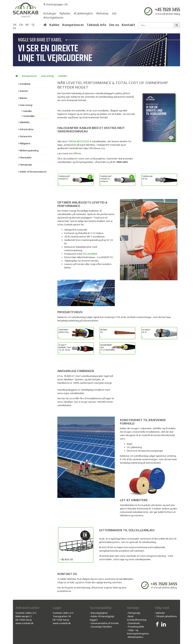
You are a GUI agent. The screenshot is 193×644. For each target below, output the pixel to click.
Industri (24, 91)
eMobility (25, 122)
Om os (114, 25)
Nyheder (65, 13)
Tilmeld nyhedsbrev (166, 616)
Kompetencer (73, 25)
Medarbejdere (136, 637)
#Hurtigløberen (53, 18)
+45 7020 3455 (167, 10)
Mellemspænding (29, 150)
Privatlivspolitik (136, 627)
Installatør (25, 84)
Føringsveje (26, 165)
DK (15, 25)
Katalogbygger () (56, 4)
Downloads (134, 623)
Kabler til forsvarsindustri (33, 172)
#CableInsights (83, 13)
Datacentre (26, 136)
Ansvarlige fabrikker (101, 627)
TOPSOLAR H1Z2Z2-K (80, 141)
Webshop (102, 13)
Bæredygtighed (99, 613)
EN (21, 25)
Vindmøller (29, 116)
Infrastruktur (27, 129)
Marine (23, 98)
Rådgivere (25, 143)
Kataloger (50, 13)
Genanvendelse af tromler (105, 623)
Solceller (63, 76)
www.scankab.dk (24, 623)
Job (114, 13)
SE (33, 25)
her (79, 153)
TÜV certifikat (90, 254)
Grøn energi (47, 76)
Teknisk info (96, 25)
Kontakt (128, 25)
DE (15, 28)
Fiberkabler (26, 158)
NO (27, 25)
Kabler (54, 25)
